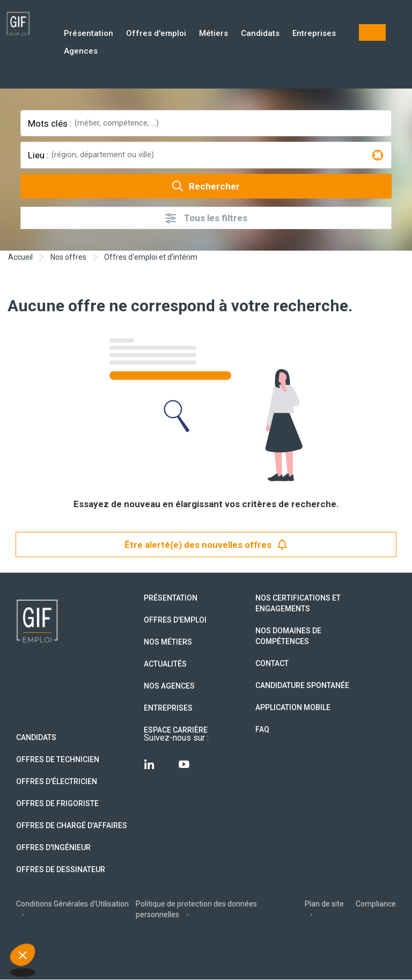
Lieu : (38, 155)
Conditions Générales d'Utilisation (72, 904)
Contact (272, 663)
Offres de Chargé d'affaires (72, 825)
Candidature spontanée (302, 685)
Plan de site (324, 904)
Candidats (260, 34)
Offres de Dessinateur (61, 869)
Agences (81, 52)
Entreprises (314, 34)
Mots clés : (50, 123)
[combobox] (231, 123)
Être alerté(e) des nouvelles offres (206, 544)
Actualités (165, 664)
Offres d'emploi (156, 34)
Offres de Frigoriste (57, 803)
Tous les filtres (206, 218)
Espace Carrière (176, 730)
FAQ (262, 729)
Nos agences (169, 686)
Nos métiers (168, 642)
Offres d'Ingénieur (53, 847)
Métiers (214, 34)
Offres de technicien (58, 759)
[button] (23, 962)
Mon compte (372, 32)
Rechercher (206, 186)
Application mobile (293, 707)
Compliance (376, 904)
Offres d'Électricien (57, 781)
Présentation (89, 34)
